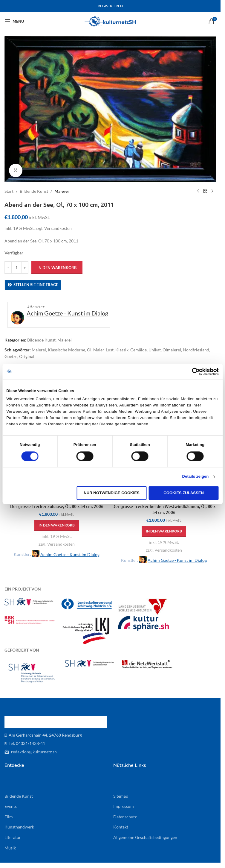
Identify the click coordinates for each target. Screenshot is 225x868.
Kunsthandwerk (19, 827)
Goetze (11, 356)
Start (9, 191)
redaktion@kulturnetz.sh (33, 752)
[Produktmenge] (16, 268)
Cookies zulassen (184, 493)
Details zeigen (195, 477)
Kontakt (121, 827)
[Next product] (212, 191)
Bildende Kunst (34, 191)
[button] (57, 525)
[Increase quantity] (25, 268)
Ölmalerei (172, 350)
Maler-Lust (103, 350)
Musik (10, 848)
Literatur (13, 837)
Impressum (124, 806)
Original (27, 356)
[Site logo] (110, 21)
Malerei (62, 191)
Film (9, 817)
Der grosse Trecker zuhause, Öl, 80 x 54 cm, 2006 (57, 506)
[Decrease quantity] (8, 268)
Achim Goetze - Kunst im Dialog (67, 313)
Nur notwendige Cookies (111, 493)
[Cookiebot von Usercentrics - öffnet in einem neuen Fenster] (193, 371)
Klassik (122, 350)
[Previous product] (198, 191)
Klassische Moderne (66, 350)
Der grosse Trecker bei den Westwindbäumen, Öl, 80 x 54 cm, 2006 (164, 509)
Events (11, 806)
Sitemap (121, 796)
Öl (89, 350)
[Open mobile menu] (14, 21)
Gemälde (138, 350)
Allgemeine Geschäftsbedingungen (145, 837)
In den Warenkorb (57, 268)
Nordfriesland (196, 350)
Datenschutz (125, 817)
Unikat (155, 350)
